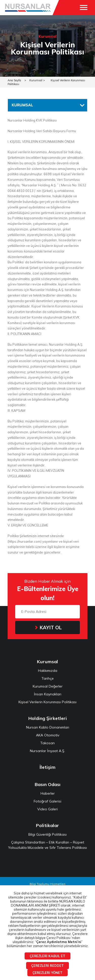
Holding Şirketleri (48, 718)
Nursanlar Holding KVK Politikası (32, 120)
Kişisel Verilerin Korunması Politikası (48, 702)
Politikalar (48, 825)
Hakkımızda (48, 671)
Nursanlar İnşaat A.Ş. (48, 751)
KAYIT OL (51, 628)
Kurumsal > (37, 80)
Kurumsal (48, 662)
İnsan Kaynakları (48, 694)
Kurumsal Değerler (48, 686)
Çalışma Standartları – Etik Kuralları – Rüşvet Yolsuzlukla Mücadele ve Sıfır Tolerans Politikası (48, 845)
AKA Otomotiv (48, 735)
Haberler (48, 793)
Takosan (48, 743)
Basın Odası (48, 784)
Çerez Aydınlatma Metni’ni (59, 942)
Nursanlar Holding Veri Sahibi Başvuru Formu (42, 131)
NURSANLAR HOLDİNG (28, 8)
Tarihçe (48, 678)
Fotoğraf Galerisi (48, 801)
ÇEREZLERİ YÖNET (48, 973)
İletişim (48, 767)
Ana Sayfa (14, 80)
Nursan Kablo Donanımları (48, 727)
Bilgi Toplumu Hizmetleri (48, 884)
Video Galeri (48, 809)
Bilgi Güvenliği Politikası (48, 834)
